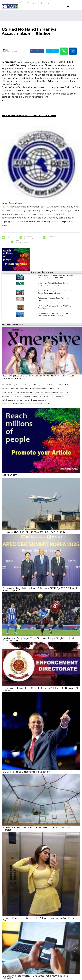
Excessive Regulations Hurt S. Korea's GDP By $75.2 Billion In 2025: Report (40, 593)
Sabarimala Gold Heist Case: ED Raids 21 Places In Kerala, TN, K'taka (40, 692)
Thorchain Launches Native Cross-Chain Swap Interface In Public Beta (26, 408)
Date (6, 54)
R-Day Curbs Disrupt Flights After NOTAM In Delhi (34, 536)
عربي (35, 3)
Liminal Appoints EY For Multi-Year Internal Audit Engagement (24, 404)
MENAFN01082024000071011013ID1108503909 (29, 120)
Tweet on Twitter (52, 55)
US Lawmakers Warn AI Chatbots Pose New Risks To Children (41, 978)
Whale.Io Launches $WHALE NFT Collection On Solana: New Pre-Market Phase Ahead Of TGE (35, 396)
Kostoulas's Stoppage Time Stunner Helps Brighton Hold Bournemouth (38, 643)
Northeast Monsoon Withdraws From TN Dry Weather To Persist (38, 831)
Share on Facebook (37, 55)
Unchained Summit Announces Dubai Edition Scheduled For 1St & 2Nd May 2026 (30, 393)
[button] (42, 3)
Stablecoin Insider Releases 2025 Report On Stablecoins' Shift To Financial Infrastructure (33, 400)
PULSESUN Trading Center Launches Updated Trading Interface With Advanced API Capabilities (36, 389)
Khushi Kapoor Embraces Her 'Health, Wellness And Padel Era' (39, 922)
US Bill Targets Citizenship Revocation (26, 775)
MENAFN (8, 66)
